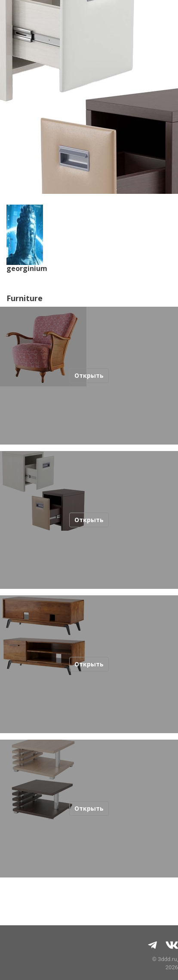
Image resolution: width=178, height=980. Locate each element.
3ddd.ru (167, 959)
